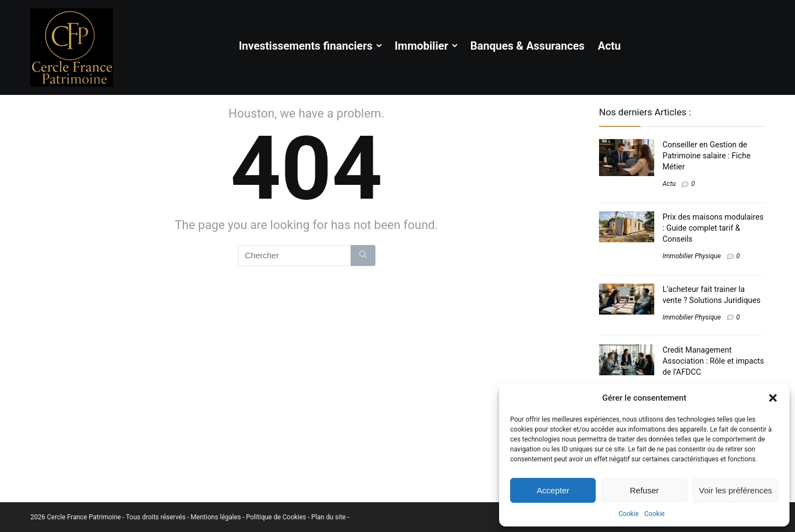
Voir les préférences (736, 490)
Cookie (629, 514)
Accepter (553, 490)
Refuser (645, 490)
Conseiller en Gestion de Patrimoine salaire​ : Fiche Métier (706, 156)
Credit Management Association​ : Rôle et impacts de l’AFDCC (713, 361)
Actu (609, 46)
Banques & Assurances (528, 46)
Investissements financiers (305, 46)
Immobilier (422, 46)
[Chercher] (363, 256)
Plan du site (329, 517)
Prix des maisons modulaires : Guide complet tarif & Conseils (713, 228)
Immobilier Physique (692, 256)
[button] (773, 398)
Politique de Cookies (277, 517)
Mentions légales (216, 517)
